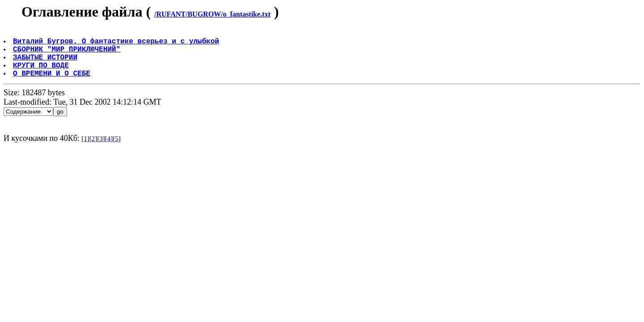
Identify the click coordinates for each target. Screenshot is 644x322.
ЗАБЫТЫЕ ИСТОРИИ (46, 64)
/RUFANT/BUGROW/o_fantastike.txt (212, 14)
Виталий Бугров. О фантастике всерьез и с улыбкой (117, 44)
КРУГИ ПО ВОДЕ (42, 74)
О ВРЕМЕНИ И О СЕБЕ (53, 84)
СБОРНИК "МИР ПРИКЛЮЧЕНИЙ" (68, 54)
